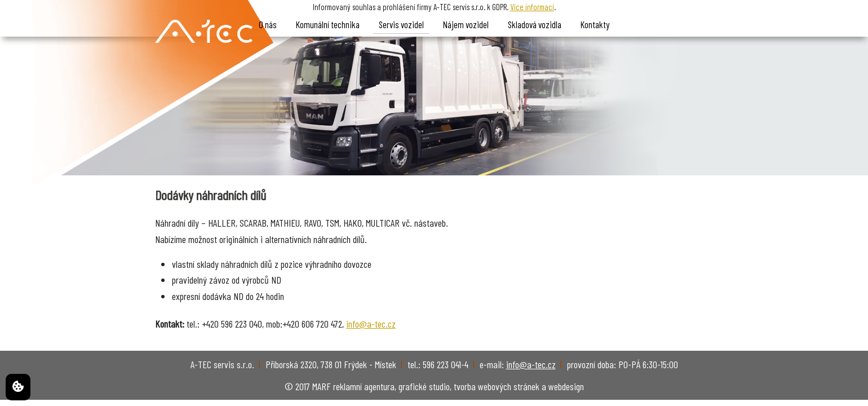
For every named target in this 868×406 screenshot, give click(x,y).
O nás (268, 24)
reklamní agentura (364, 386)
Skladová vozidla (535, 24)
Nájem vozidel (466, 24)
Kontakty (595, 24)
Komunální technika (328, 24)
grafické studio (424, 386)
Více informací (532, 7)
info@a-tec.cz (371, 324)
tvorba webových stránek (497, 386)
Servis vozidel (401, 24)
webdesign (566, 386)
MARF (322, 386)
